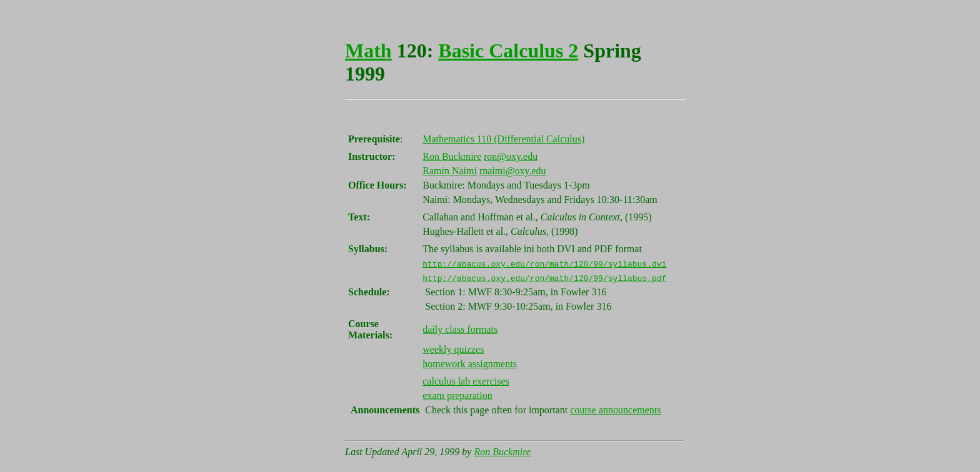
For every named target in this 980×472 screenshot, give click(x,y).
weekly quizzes (453, 349)
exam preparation (457, 396)
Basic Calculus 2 (508, 51)
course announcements (615, 410)
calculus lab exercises (466, 381)
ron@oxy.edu (511, 156)
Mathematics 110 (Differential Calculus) (503, 139)
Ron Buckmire (452, 156)
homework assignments (470, 364)
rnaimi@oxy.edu (513, 171)
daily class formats (460, 329)
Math (368, 51)
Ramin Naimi (450, 171)
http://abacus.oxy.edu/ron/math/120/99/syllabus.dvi (544, 263)
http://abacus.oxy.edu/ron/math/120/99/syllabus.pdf (544, 278)
